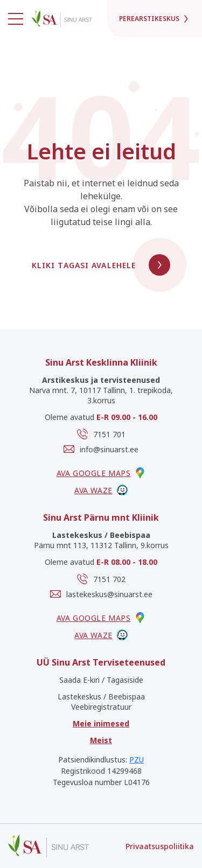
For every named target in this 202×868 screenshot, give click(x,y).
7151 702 (101, 579)
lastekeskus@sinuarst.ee (101, 594)
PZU (137, 759)
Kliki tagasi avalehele (101, 265)
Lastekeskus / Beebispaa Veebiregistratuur (101, 702)
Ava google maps (101, 473)
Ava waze (101, 490)
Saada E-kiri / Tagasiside (101, 680)
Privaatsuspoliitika (160, 846)
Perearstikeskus (155, 19)
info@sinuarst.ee (101, 449)
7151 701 (101, 434)
